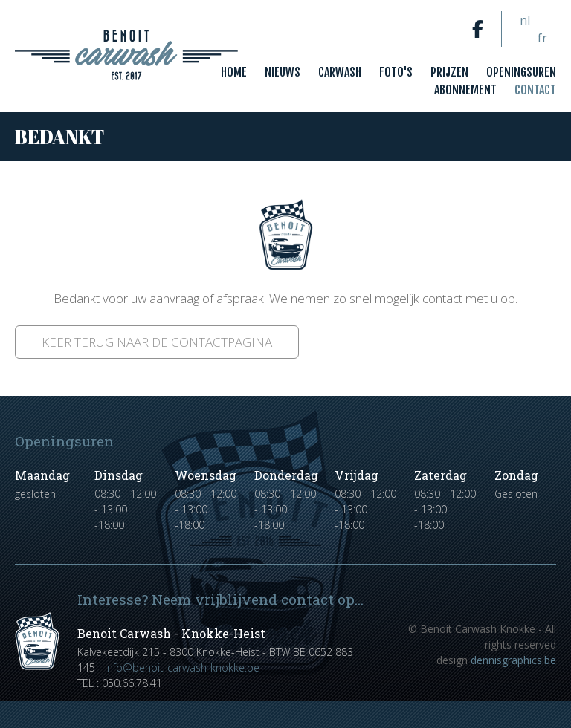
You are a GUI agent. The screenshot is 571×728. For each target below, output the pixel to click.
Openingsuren (521, 72)
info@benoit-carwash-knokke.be (182, 667)
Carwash (340, 72)
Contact (535, 90)
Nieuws (283, 72)
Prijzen (449, 72)
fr (542, 38)
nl (525, 20)
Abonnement (465, 90)
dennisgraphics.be (513, 660)
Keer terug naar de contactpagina (157, 342)
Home (234, 72)
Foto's (396, 72)
